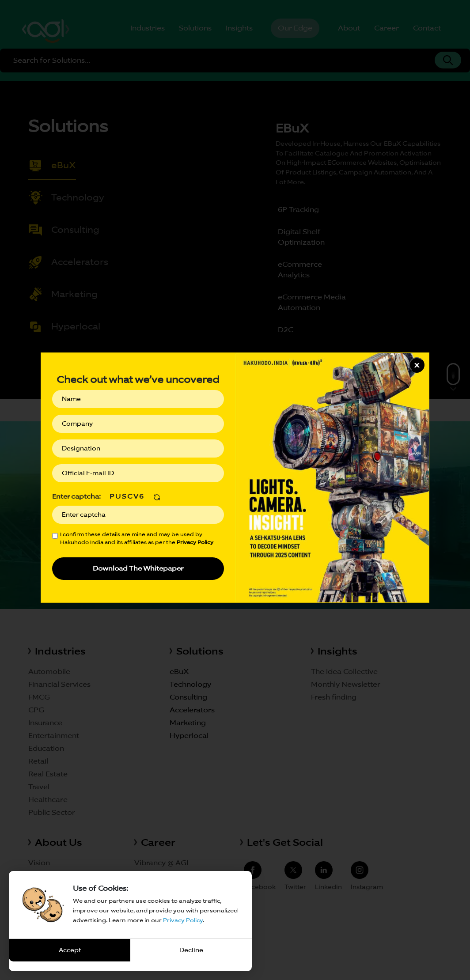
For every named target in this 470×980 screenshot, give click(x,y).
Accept (70, 950)
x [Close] (417, 365)
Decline (191, 950)
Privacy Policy (183, 920)
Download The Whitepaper (138, 568)
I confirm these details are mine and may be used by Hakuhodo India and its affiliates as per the (137, 538)
